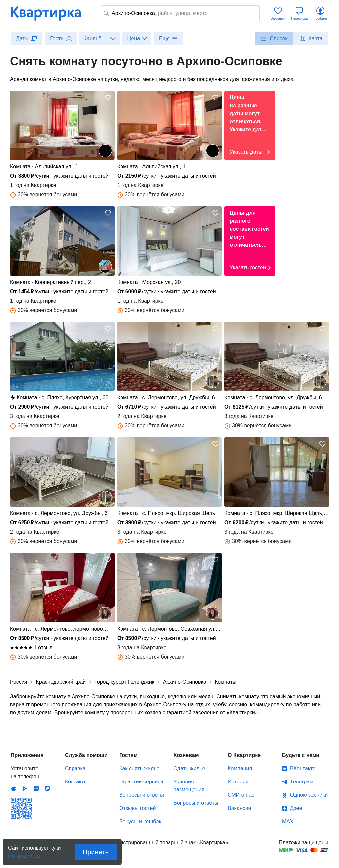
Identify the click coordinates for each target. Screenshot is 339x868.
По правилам (24, 854)
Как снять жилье (139, 768)
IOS (14, 788)
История (238, 782)
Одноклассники (309, 795)
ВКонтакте (303, 768)
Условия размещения (189, 786)
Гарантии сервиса (141, 782)
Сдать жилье (189, 768)
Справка (75, 768)
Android (25, 788)
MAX (288, 821)
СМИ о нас (241, 795)
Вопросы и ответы (142, 795)
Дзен (296, 808)
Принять (96, 852)
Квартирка (50, 13)
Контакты (76, 782)
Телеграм (302, 782)
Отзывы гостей (137, 808)
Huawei (36, 788)
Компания (240, 768)
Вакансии (240, 808)
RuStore (47, 788)
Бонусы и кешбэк (140, 821)
